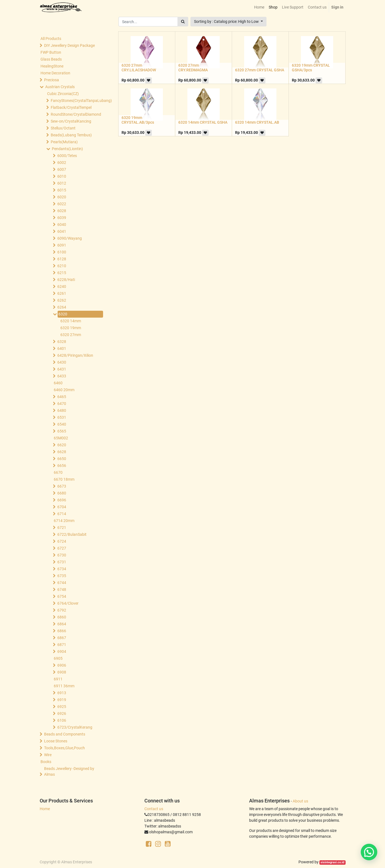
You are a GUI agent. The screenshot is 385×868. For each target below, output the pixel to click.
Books (46, 762)
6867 (62, 638)
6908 (62, 672)
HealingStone (52, 66)
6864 (62, 624)
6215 (62, 273)
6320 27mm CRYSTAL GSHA (260, 70)
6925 (62, 707)
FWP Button (51, 52)
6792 (62, 610)
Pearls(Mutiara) (64, 142)
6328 (62, 342)
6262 (62, 300)
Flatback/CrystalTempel (71, 107)
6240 (62, 286)
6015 (62, 190)
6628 (62, 452)
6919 (62, 700)
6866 (62, 631)
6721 (62, 528)
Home (45, 809)
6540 (62, 424)
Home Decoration (55, 73)
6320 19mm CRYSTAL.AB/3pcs (138, 120)
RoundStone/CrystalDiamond (76, 114)
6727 (62, 548)
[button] (228, 22)
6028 (62, 211)
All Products (51, 39)
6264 (62, 307)
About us (300, 801)
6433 (62, 376)
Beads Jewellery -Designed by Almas (69, 771)
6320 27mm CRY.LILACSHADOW (139, 68)
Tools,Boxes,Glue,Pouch (64, 748)
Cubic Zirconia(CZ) (63, 94)
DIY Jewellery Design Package (69, 45)
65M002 (61, 438)
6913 (62, 693)
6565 (62, 431)
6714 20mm (64, 521)
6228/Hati (66, 280)
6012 (62, 183)
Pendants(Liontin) (67, 149)
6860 (62, 617)
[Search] (183, 22)
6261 (62, 293)
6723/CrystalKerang (75, 727)
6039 (62, 218)
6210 (62, 266)
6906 (62, 665)
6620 (62, 445)
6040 (62, 225)
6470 (62, 404)
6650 (62, 459)
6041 (62, 231)
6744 (62, 583)
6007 (62, 169)
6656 (62, 466)
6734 (62, 569)
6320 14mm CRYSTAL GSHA (203, 122)
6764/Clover (68, 603)
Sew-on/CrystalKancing (71, 121)
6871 (62, 645)
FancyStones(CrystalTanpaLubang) (76, 101)
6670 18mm (64, 479)
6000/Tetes (67, 156)
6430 (62, 362)
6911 (58, 679)
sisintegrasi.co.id (332, 862)
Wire (48, 755)
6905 (58, 658)
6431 (62, 369)
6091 (62, 245)
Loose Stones (56, 741)
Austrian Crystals (60, 87)
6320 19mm (71, 328)
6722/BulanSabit (72, 534)
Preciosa (52, 80)
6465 (62, 397)
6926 (62, 713)
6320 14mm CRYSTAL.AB (257, 122)
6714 (62, 514)
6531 (62, 417)
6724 (62, 541)
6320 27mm (71, 335)
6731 (62, 562)
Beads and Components (65, 734)
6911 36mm (64, 686)
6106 (62, 720)
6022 (62, 204)
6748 (62, 590)
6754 (62, 596)
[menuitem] (259, 7)
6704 (62, 507)
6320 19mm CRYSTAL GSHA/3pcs (311, 68)
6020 (62, 197)
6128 (62, 259)
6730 (62, 555)
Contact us (154, 809)
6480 (62, 410)
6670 (58, 472)
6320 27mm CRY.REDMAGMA (193, 68)
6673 (62, 486)
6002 (62, 163)
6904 (62, 651)
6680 (62, 493)
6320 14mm (71, 321)
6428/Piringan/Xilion (75, 355)
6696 (62, 500)
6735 (62, 576)
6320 (63, 314)
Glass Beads (51, 59)
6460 (58, 383)
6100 (62, 252)
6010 (62, 176)
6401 (62, 348)
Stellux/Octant (63, 128)
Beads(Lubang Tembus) (71, 135)
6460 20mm (64, 390)
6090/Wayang (70, 238)
